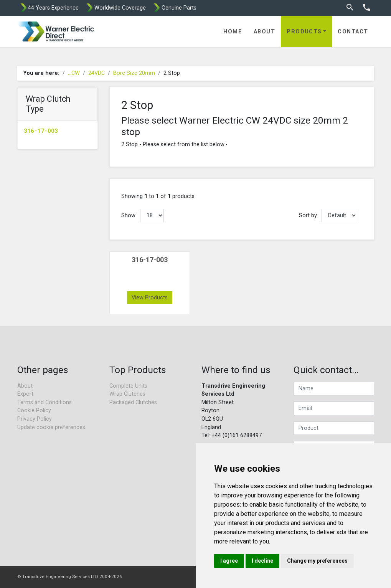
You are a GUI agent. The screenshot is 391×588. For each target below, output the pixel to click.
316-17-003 (41, 131)
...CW (74, 73)
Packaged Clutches (133, 402)
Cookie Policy (34, 410)
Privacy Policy (35, 419)
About (264, 32)
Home (233, 32)
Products (304, 32)
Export (25, 394)
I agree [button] (229, 561)
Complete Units (128, 386)
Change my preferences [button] (317, 561)
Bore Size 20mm (134, 73)
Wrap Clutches (127, 394)
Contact (353, 32)
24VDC (97, 73)
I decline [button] (262, 561)
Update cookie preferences (51, 427)
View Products (150, 298)
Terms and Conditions (45, 402)
